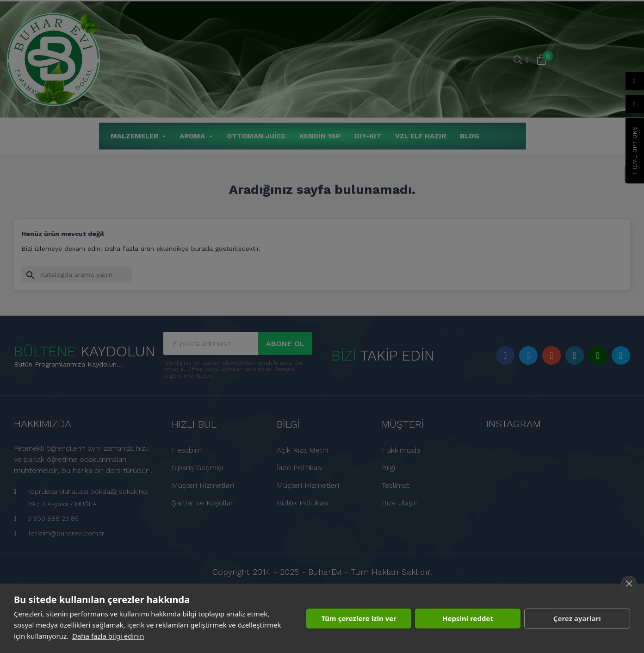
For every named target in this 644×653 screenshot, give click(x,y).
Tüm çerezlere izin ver (359, 618)
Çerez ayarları (577, 618)
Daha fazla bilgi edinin (108, 636)
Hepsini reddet (468, 618)
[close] (629, 584)
